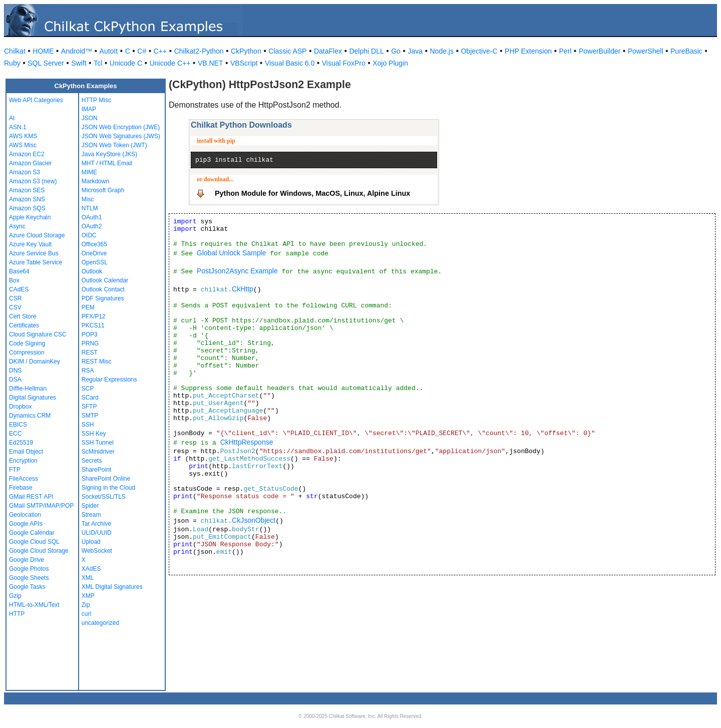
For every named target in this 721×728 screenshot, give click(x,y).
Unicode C (126, 63)
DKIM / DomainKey (35, 361)
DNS (15, 371)
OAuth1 (92, 217)
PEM (88, 307)
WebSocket (97, 551)
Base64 (19, 271)
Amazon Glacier (30, 163)
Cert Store (23, 316)
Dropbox (20, 407)
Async (17, 226)
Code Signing (27, 343)
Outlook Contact (103, 289)
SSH (88, 425)
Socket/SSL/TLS (104, 497)
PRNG (90, 343)
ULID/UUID (97, 533)
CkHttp (243, 289)
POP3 (90, 334)
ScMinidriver (98, 452)
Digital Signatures (33, 398)
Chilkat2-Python (199, 51)
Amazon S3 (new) (33, 181)
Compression (27, 352)
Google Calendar (32, 533)
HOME (43, 51)
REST (90, 352)
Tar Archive (96, 524)
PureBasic (686, 51)
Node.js (442, 51)
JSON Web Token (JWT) (114, 145)
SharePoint (96, 470)
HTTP (17, 614)
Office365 (94, 244)
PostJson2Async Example (237, 271)
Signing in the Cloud (108, 488)
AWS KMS (23, 136)
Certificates (24, 325)
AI (12, 118)
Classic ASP (287, 51)
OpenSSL (95, 262)
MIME (89, 172)
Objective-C (479, 51)
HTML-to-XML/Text (34, 605)
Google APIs (26, 524)
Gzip (15, 596)
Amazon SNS (27, 199)
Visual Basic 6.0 (290, 63)
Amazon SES (27, 190)
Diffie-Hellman (28, 389)
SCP (88, 389)
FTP (15, 470)
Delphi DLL (366, 51)
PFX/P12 (94, 316)
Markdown (95, 181)
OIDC (89, 235)
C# (142, 51)
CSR (15, 298)
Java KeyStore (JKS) (109, 154)
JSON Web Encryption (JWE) (121, 127)
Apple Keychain (30, 217)
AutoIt (109, 51)
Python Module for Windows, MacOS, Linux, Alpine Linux (312, 193)
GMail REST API (31, 497)
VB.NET (211, 63)
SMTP (90, 416)
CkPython (246, 51)
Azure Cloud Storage (37, 235)
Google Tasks (27, 587)
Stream (91, 515)
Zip (86, 605)
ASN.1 (18, 127)
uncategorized (100, 623)
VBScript (244, 63)
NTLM (90, 208)
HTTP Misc (96, 100)
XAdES (91, 569)
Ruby (12, 63)
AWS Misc (23, 145)
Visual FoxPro (344, 63)
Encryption (23, 461)
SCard (90, 398)
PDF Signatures (103, 298)
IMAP (89, 109)
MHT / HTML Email (107, 163)
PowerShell (646, 51)
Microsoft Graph (103, 190)
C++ (160, 51)
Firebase (21, 488)
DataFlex (328, 51)
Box (14, 280)
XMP (88, 596)
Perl (566, 51)
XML (88, 578)
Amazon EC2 (27, 154)
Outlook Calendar (105, 280)
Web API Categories (36, 100)
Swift (79, 63)
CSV (15, 307)
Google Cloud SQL (34, 542)
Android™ (77, 51)
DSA (15, 380)
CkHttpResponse (247, 442)
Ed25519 (21, 443)
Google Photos (29, 569)
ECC (15, 434)
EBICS (18, 425)
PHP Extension (528, 51)
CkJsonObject (254, 520)
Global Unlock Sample (232, 253)
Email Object (26, 452)
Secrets (92, 461)
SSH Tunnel (98, 443)
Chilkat (15, 51)
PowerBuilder (600, 51)
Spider (90, 506)
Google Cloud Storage (39, 551)
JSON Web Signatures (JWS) (121, 136)
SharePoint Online (106, 479)
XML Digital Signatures (112, 587)
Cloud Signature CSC (38, 334)
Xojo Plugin (390, 63)
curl (86, 614)
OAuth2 (92, 226)
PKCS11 (93, 325)
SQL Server (46, 63)
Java (415, 51)
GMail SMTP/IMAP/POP (41, 506)
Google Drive (27, 560)
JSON (90, 118)
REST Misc (97, 361)
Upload (91, 542)
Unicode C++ (170, 63)
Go (396, 51)
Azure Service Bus (34, 253)
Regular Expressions (109, 380)
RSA (88, 371)
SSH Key (94, 434)
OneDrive (94, 253)
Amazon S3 (25, 172)
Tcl (98, 63)
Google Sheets (29, 578)
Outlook (92, 271)
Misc (88, 199)
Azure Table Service (36, 262)
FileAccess (24, 479)
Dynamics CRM (30, 416)
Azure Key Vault (30, 244)
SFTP (89, 407)
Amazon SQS (27, 208)
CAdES (19, 289)
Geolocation (25, 515)
